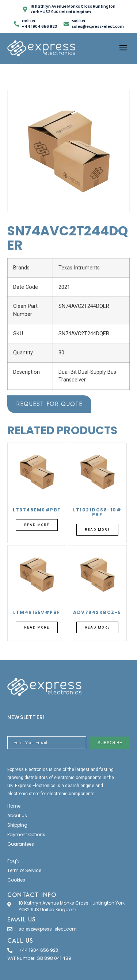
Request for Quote (49, 404)
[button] (123, 48)
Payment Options (26, 834)
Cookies (16, 880)
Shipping (17, 825)
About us (17, 815)
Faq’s (14, 861)
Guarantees (21, 844)
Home (14, 806)
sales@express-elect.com (48, 929)
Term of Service (24, 870)
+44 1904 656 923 (38, 950)
